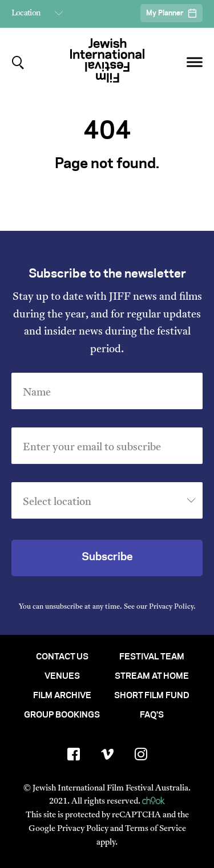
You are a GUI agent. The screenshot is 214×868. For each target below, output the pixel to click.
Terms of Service (156, 829)
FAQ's (152, 715)
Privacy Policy (171, 607)
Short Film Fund (152, 696)
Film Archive (62, 696)
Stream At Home (152, 677)
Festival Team (152, 657)
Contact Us (62, 657)
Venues (62, 677)
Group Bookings (62, 715)
